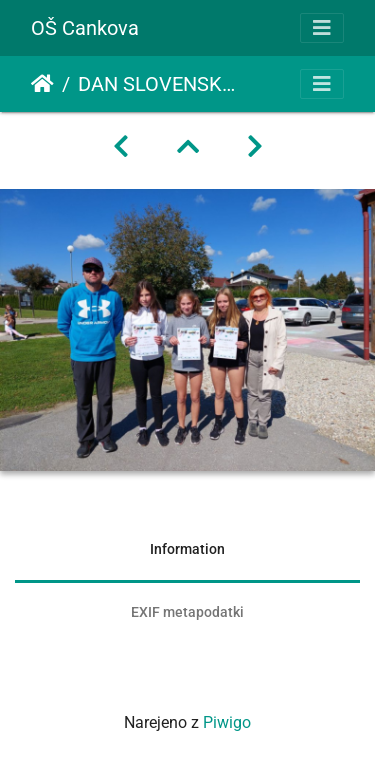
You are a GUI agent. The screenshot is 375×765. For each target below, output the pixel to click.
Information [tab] (187, 549)
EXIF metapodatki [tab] (187, 612)
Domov (42, 84)
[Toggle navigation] (322, 28)
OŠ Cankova (85, 28)
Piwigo (227, 722)
